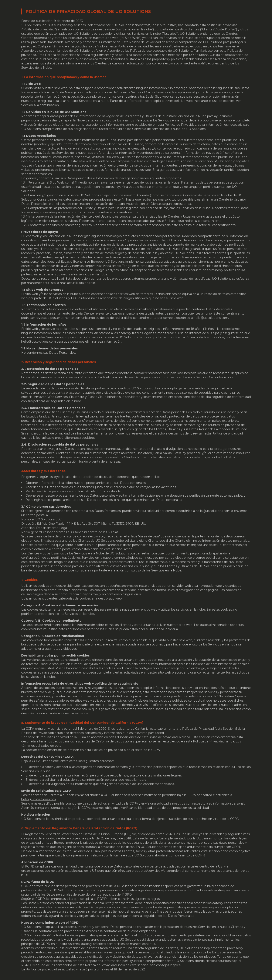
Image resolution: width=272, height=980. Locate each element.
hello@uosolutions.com (211, 318)
